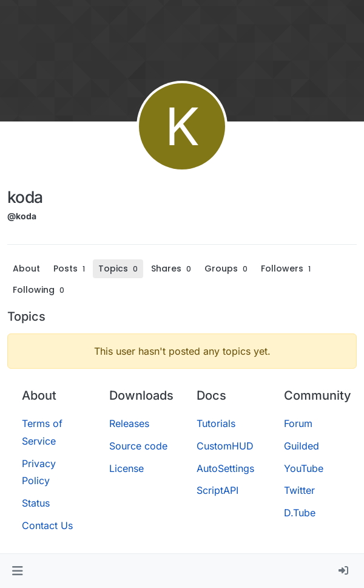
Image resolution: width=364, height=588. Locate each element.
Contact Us (47, 525)
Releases (129, 423)
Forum (298, 423)
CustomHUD (225, 446)
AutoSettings (225, 468)
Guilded (302, 446)
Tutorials (216, 423)
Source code (138, 446)
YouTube (304, 468)
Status (36, 503)
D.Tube (300, 513)
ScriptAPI (217, 490)
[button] (17, 571)
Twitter (299, 490)
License (126, 468)
